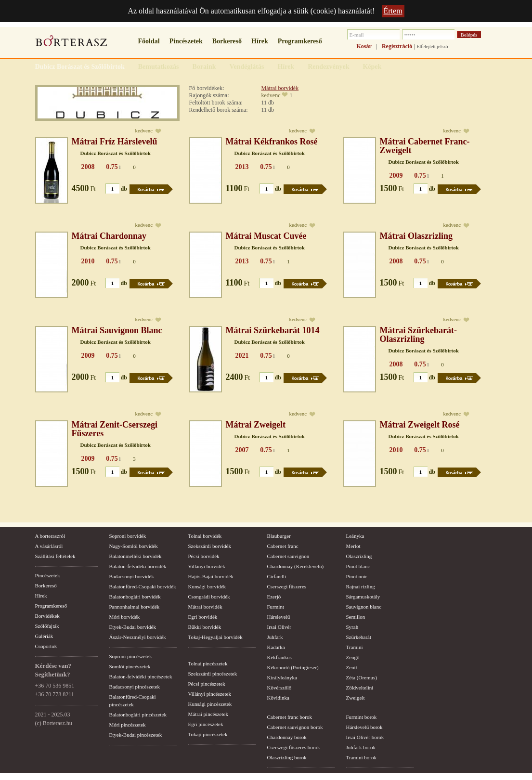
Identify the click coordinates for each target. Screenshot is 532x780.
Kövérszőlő (279, 688)
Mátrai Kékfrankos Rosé (272, 142)
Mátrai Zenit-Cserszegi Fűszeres (115, 429)
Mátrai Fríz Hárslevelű (115, 142)
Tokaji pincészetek (208, 734)
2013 (242, 167)
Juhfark (275, 637)
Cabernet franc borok (290, 717)
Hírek (260, 41)
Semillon (356, 617)
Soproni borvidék (128, 536)
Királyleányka (282, 677)
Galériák (44, 636)
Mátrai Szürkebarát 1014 (273, 330)
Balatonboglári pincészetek (138, 715)
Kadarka (276, 647)
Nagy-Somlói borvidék (134, 546)
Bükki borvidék (205, 627)
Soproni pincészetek (131, 656)
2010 (88, 261)
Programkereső (300, 41)
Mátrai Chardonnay (109, 236)
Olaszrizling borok (287, 757)
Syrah (352, 627)
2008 (88, 167)
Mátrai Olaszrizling (416, 236)
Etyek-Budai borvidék (133, 627)
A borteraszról (50, 536)
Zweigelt (356, 698)
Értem (393, 11)
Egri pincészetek (206, 724)
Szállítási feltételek (55, 556)
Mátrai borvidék (280, 88)
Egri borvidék (203, 617)
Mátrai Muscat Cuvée (266, 236)
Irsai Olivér (279, 627)
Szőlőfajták (47, 626)
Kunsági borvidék (207, 586)
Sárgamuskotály (363, 597)
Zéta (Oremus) (362, 677)
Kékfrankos (279, 657)
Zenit (352, 667)
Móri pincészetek (128, 725)
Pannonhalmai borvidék (135, 607)
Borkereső (227, 41)
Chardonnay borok (287, 737)
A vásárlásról (49, 546)
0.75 (112, 167)
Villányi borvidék (207, 566)
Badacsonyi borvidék (132, 576)
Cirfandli (277, 576)
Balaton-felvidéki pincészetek (141, 676)
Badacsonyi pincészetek (135, 687)
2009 (396, 175)
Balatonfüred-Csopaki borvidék (143, 586)
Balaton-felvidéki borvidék (138, 566)
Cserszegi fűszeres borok (294, 747)
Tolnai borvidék (205, 536)
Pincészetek (186, 41)
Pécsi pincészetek (207, 684)
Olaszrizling (359, 556)
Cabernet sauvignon (288, 556)
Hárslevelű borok (364, 727)
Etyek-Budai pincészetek (136, 735)
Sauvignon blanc (364, 607)
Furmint (276, 607)
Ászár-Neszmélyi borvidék (138, 637)
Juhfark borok (361, 747)
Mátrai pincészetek (208, 714)
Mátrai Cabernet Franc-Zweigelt (425, 146)
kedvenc (271, 95)
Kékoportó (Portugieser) (293, 667)
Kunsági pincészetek (210, 704)
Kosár (364, 46)
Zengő (353, 657)
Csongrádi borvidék (209, 597)
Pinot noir (357, 576)
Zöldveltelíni (360, 688)
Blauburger (279, 536)
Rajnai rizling (361, 586)
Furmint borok (362, 717)
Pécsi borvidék (204, 556)
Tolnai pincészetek (208, 663)
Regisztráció (397, 46)
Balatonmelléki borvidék (136, 556)
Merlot (353, 546)
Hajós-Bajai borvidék (211, 576)
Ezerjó (274, 597)
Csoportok (46, 646)
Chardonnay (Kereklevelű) (296, 566)
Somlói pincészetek (130, 666)
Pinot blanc (358, 566)
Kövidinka (278, 698)
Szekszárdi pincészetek (213, 674)
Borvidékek (47, 616)
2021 (242, 356)
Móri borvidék (125, 617)
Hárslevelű (279, 617)
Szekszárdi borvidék (210, 546)
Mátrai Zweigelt (256, 425)
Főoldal (149, 41)
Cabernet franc (283, 546)
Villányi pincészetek (210, 694)
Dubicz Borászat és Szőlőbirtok (116, 153)
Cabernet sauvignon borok (295, 727)
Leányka (355, 536)
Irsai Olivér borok (365, 737)
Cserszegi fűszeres (287, 586)
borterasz (71, 44)
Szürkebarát (359, 637)
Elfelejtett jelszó (432, 46)
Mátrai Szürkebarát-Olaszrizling (418, 335)
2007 (242, 450)
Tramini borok (361, 757)
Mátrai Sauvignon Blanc (117, 330)
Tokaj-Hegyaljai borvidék (215, 637)
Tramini (355, 647)
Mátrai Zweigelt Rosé (420, 425)
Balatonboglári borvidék (135, 597)
